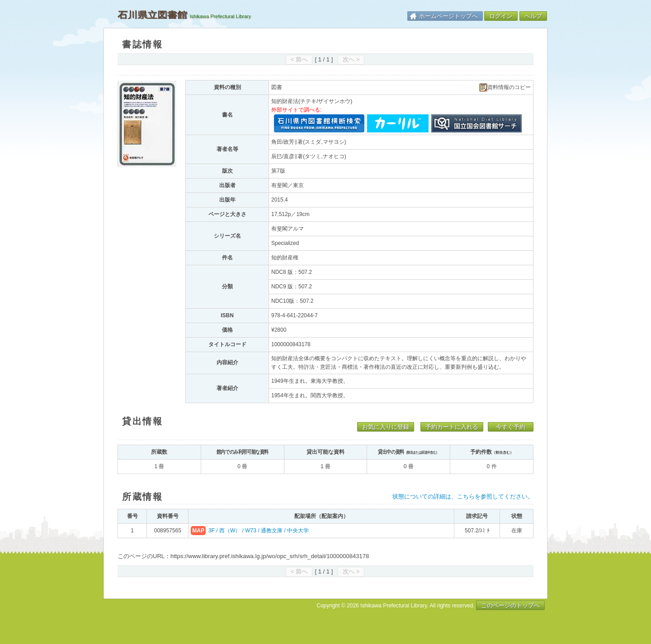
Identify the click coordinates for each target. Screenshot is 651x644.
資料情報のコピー (505, 87)
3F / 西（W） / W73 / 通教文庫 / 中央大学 (259, 531)
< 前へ (299, 59)
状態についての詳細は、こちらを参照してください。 (463, 496)
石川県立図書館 (152, 15)
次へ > (351, 59)
